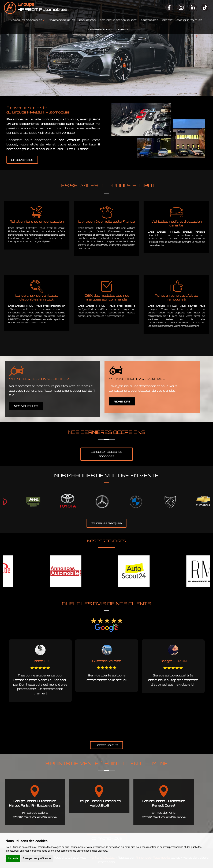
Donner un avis (106, 745)
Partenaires (150, 20)
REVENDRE (122, 402)
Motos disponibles (62, 20)
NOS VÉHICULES (26, 406)
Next (210, 689)
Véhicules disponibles (26, 20)
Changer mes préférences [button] (37, 858)
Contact (122, 30)
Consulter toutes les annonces (106, 454)
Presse (167, 20)
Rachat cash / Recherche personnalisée (108, 20)
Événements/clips (190, 20)
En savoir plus (22, 160)
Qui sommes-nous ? (99, 30)
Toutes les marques (106, 523)
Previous (3, 689)
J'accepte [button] (13, 858)
